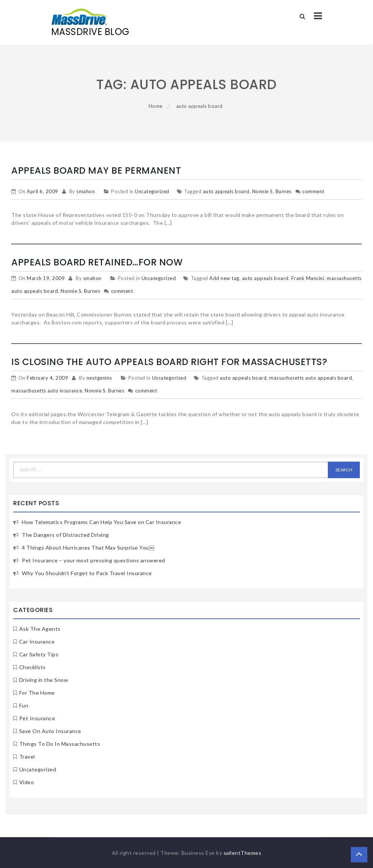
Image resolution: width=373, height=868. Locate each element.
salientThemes (243, 853)
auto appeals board (226, 191)
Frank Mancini (308, 278)
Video (27, 782)
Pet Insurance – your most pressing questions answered (94, 560)
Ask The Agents (40, 629)
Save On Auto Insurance (50, 731)
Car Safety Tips (39, 654)
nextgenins (99, 378)
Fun (24, 705)
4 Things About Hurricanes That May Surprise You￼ (88, 548)
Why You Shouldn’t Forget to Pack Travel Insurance (87, 573)
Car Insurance (37, 642)
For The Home (37, 693)
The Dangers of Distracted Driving (65, 535)
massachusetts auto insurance (47, 391)
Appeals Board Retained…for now (97, 262)
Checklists (33, 667)
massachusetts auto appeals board (311, 378)
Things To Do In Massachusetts (60, 744)
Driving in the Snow (44, 680)
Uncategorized (152, 191)
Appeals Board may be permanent (96, 170)
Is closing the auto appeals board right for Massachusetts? (169, 362)
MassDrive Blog (90, 32)
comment (313, 191)
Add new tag (224, 278)
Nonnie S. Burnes (272, 191)
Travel (27, 757)
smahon (86, 191)
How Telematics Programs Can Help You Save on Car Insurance (101, 522)
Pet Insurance (37, 718)
